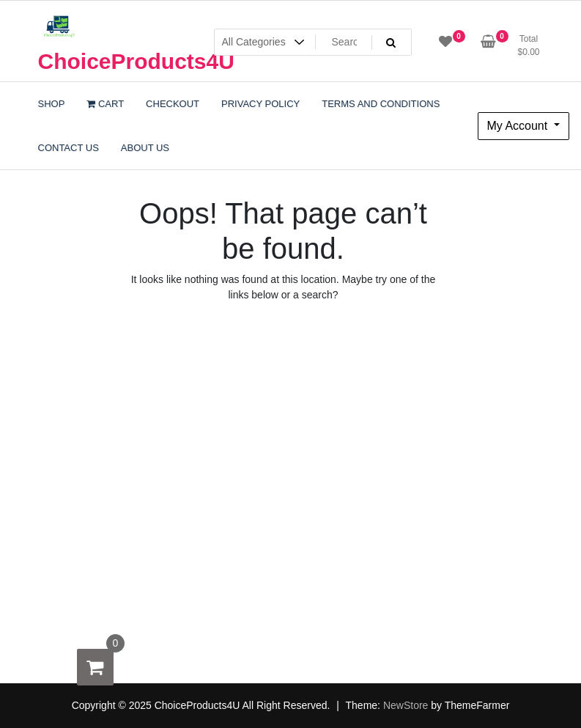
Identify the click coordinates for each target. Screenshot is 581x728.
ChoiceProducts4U (136, 61)
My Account (519, 126)
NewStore (406, 705)
